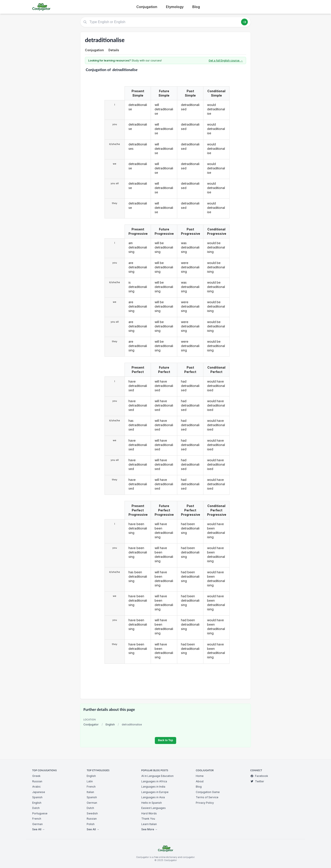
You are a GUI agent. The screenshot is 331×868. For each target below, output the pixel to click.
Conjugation (147, 7)
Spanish (37, 797)
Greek (36, 776)
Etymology (175, 7)
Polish (91, 824)
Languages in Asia (153, 797)
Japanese (39, 792)
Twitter (257, 781)
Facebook (259, 776)
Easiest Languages (154, 808)
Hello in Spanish (152, 803)
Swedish (92, 813)
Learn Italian (149, 824)
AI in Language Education (157, 776)
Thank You (148, 819)
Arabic (36, 787)
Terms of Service (207, 797)
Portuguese (40, 813)
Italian (90, 792)
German (37, 824)
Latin (90, 781)
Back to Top (165, 740)
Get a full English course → (226, 60)
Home (200, 776)
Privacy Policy (205, 803)
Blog (196, 7)
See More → (149, 829)
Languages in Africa (154, 781)
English (110, 724)
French (37, 819)
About (200, 781)
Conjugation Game (208, 792)
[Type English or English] (165, 22)
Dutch (36, 808)
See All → (38, 829)
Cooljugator (91, 724)
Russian (37, 781)
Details (114, 50)
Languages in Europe (155, 792)
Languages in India (153, 787)
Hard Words (149, 813)
